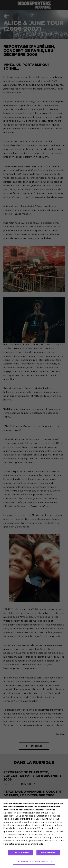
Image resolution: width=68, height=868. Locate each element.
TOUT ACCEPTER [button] (21, 853)
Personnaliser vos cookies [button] (33, 862)
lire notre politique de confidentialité (24, 844)
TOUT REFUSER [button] (48, 853)
